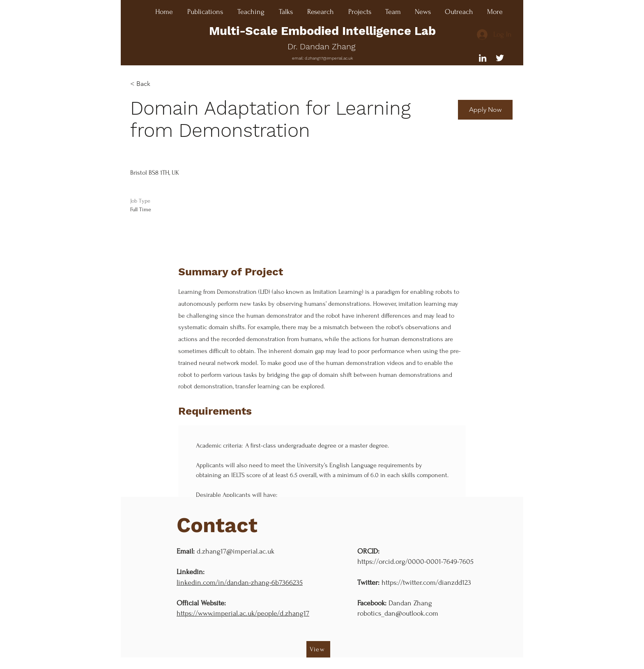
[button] (485, 110)
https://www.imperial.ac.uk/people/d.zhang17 (243, 613)
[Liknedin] (483, 58)
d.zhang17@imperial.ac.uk (329, 58)
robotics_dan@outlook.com (398, 613)
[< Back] (160, 84)
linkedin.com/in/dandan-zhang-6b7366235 (240, 582)
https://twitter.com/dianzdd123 (426, 582)
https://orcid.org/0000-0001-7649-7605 (415, 562)
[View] (318, 649)
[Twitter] (500, 58)
